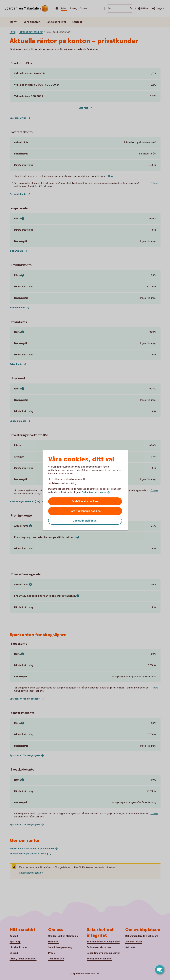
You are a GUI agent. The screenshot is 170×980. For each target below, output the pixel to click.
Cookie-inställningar (85, 521)
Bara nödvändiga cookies (85, 511)
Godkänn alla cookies (85, 501)
